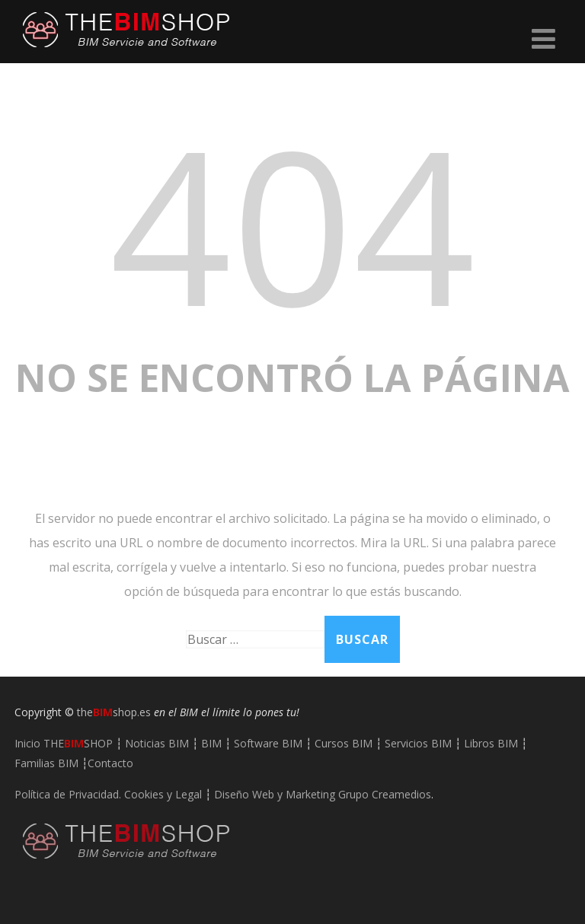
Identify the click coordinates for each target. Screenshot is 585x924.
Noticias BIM (157, 743)
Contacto (110, 763)
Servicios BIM (418, 743)
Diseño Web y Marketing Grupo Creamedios (323, 794)
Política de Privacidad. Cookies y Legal (108, 794)
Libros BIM (491, 743)
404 (292, 223)
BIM (211, 743)
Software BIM (268, 743)
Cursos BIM (344, 743)
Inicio (64, 743)
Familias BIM (46, 763)
